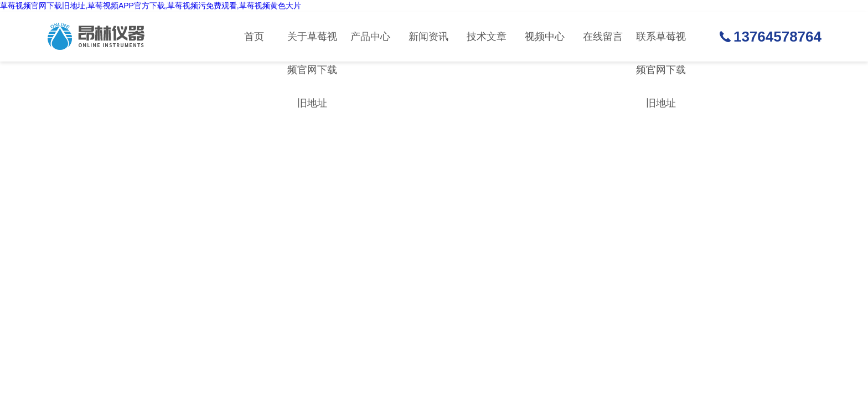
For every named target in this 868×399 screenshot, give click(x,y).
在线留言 (603, 37)
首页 (254, 37)
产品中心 (370, 37)
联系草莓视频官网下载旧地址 (661, 46)
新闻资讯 (428, 37)
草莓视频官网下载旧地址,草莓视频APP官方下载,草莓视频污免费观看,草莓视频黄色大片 (151, 6)
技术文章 (487, 37)
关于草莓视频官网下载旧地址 (312, 46)
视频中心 (545, 37)
